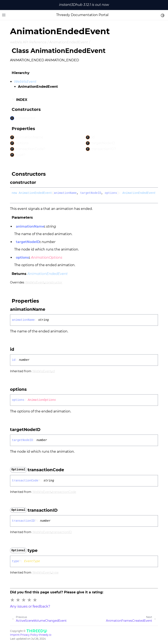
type (55, 573)
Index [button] (19, 100)
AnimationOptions (47, 257)
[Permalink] (40, 182)
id (53, 371)
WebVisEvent (25, 82)
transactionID (62, 532)
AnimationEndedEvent (69, 42)
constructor (54, 282)
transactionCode (64, 492)
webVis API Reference (28, 42)
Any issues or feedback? (30, 606)
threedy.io (45, 635)
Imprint (15, 635)
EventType (32, 561)
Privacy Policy (29, 635)
